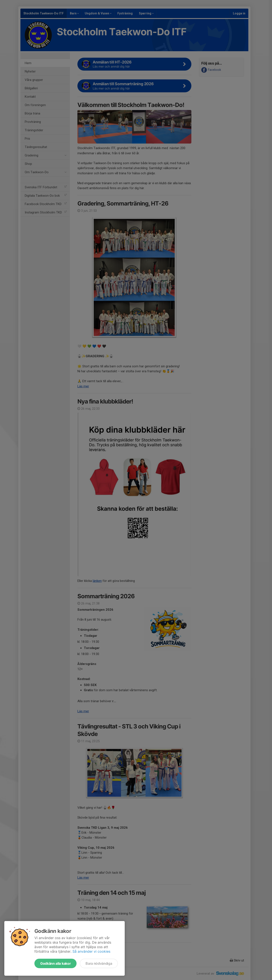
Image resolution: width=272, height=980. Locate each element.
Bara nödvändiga (99, 963)
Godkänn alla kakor (55, 963)
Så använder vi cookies (91, 951)
